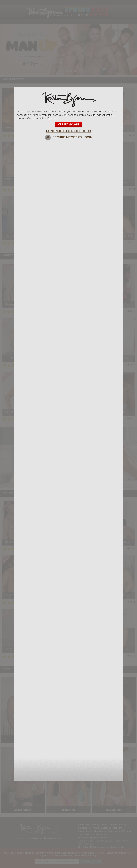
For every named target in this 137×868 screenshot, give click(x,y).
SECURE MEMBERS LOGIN (68, 137)
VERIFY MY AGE (68, 125)
